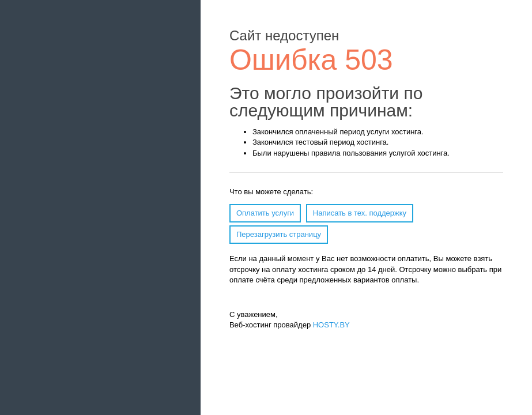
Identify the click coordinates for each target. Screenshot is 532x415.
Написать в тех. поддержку (360, 213)
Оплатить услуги (265, 213)
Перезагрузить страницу (279, 234)
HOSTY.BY (331, 325)
